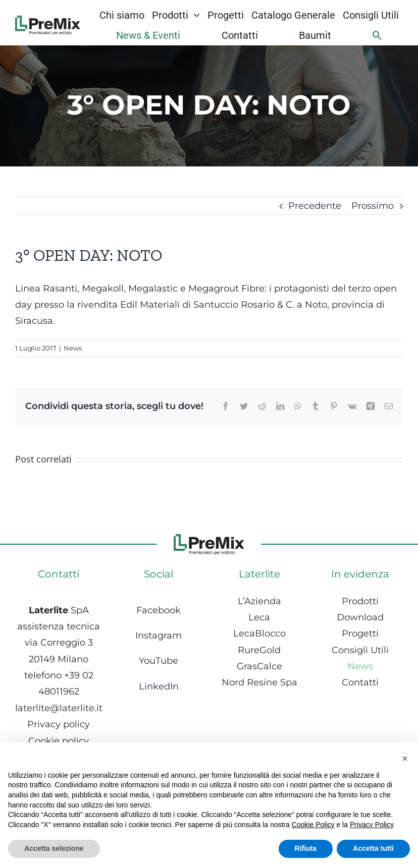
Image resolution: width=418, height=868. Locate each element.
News (73, 348)
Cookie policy (59, 741)
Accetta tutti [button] (373, 848)
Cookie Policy (313, 825)
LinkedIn (159, 686)
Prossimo (373, 206)
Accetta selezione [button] (54, 848)
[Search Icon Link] (377, 35)
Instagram (159, 635)
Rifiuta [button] (306, 848)
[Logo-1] (48, 20)
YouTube (159, 661)
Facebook (159, 610)
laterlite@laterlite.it (59, 708)
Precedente (315, 206)
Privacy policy (59, 724)
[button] (405, 759)
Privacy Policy (372, 825)
